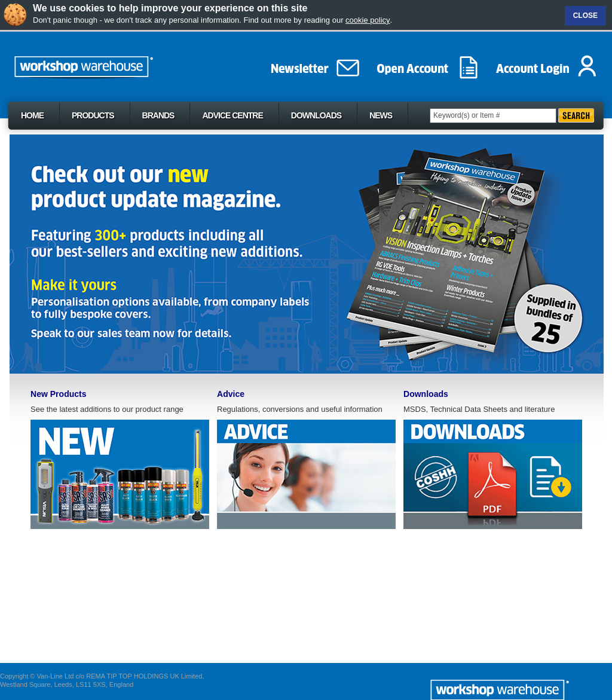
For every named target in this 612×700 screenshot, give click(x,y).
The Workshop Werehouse (110, 64)
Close (585, 16)
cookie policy (368, 20)
